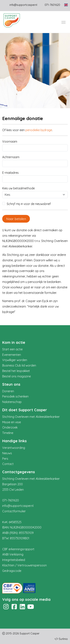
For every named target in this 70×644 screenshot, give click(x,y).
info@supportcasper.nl (23, 5)
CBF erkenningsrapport (18, 549)
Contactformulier (14, 511)
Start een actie (12, 349)
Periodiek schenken (15, 396)
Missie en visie (12, 422)
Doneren (8, 391)
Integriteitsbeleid (14, 560)
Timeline (8, 433)
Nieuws (7, 453)
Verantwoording (14, 448)
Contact (8, 464)
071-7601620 (11, 500)
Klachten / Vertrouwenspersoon (24, 565)
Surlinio (63, 639)
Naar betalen (16, 219)
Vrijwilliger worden (15, 360)
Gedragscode (12, 571)
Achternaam (11, 157)
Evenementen (12, 355)
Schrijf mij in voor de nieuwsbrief (29, 204)
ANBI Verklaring (13, 554)
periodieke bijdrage (39, 130)
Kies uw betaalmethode (18, 188)
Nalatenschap (12, 402)
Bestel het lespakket (16, 371)
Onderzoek (10, 427)
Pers (5, 459)
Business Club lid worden (19, 365)
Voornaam (10, 141)
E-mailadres (10, 173)
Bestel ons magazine (17, 376)
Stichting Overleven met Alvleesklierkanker (31, 417)
